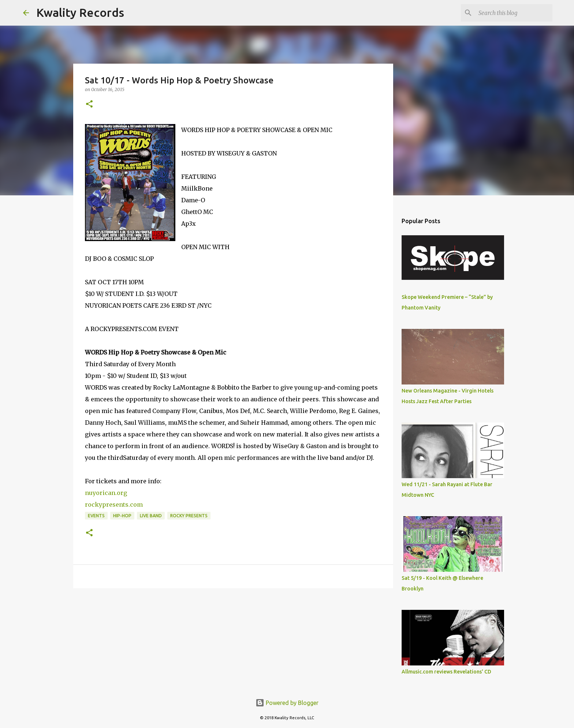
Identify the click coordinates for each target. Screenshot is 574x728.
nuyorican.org (106, 493)
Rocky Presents (189, 516)
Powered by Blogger (287, 703)
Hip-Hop (122, 516)
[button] (89, 104)
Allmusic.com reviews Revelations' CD (446, 672)
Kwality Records (80, 12)
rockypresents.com (114, 504)
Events (96, 516)
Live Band (151, 516)
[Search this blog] (514, 13)
